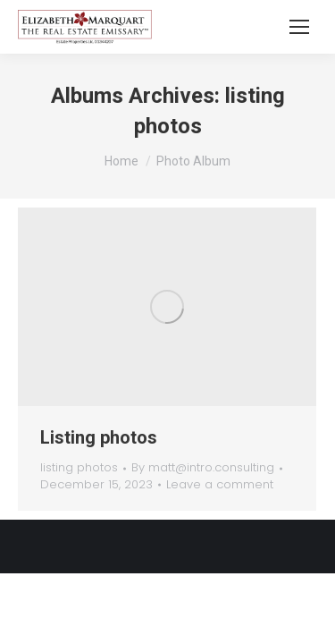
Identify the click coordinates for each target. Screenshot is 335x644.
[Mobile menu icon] (299, 27)
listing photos (79, 467)
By (203, 468)
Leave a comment (220, 485)
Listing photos (99, 437)
